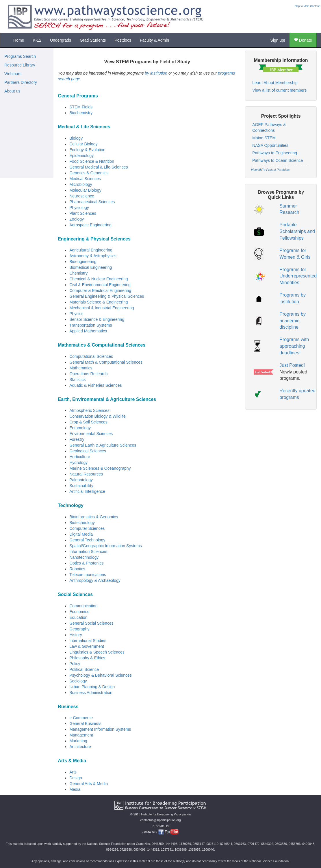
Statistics (77, 380)
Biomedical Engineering (91, 267)
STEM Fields (81, 107)
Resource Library (20, 65)
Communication (83, 606)
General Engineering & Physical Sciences (107, 296)
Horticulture (80, 457)
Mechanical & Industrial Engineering (102, 308)
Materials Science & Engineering (99, 302)
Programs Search (20, 56)
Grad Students (93, 40)
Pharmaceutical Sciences (92, 202)
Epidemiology (81, 156)
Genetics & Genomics (89, 173)
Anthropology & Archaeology (95, 580)
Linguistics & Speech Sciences (97, 652)
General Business (85, 723)
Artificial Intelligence (87, 491)
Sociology (78, 681)
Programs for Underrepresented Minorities (298, 276)
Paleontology (81, 480)
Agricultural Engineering (91, 250)
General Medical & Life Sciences (99, 167)
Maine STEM (264, 138)
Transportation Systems (91, 325)
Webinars (13, 74)
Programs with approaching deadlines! (294, 346)
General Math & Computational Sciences (106, 362)
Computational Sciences (91, 356)
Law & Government (87, 646)
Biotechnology (82, 523)
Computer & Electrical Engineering (100, 290)
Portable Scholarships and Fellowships (297, 231)
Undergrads (61, 40)
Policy (75, 664)
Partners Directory (21, 82)
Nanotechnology (84, 557)
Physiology (79, 208)
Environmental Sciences (91, 434)
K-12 (37, 40)
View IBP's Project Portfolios (270, 170)
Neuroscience (82, 196)
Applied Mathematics (88, 331)
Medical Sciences (85, 179)
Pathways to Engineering (275, 153)
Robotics (77, 569)
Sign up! (278, 40)
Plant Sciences (83, 213)
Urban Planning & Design (92, 687)
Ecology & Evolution (87, 150)
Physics (76, 314)
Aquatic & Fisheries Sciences (95, 385)
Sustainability (81, 486)
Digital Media (81, 534)
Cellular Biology (83, 144)
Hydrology (78, 462)
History (76, 635)
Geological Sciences (88, 451)
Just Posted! (292, 365)
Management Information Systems (100, 729)
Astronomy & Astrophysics (93, 256)
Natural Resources (86, 474)
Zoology (77, 219)
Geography (79, 629)
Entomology (80, 428)
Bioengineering (83, 262)
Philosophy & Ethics (87, 658)
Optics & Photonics (86, 563)
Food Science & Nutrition (92, 161)
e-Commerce (81, 718)
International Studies (88, 641)
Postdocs (123, 40)
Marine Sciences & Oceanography (100, 468)
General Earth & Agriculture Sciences (103, 445)
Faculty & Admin (154, 40)
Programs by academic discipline (293, 321)
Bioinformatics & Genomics (94, 517)
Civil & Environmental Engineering (100, 285)
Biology (76, 138)
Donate (303, 40)
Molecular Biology (85, 190)
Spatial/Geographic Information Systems (106, 546)
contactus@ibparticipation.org (160, 820)
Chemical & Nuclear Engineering (99, 279)
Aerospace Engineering (90, 225)
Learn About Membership (275, 83)
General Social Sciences (91, 623)
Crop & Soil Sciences (88, 422)
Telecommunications (88, 575)
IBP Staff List (160, 826)
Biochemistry (81, 113)
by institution (156, 73)
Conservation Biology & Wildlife (98, 416)
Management (81, 735)
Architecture (80, 747)
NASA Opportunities (270, 145)
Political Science (84, 669)
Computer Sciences (87, 528)
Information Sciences (88, 551)
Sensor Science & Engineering (97, 319)
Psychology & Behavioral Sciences (101, 675)
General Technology (87, 540)
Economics (79, 612)
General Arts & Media (89, 784)
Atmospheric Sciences (89, 410)
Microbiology (81, 184)
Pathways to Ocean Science (278, 160)
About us (12, 91)
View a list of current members (279, 90)
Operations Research (88, 374)
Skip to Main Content (307, 6)
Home (19, 40)
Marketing (78, 741)
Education (78, 617)
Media (75, 789)
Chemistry (78, 273)
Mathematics (81, 368)
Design (76, 778)
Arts (73, 772)
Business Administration (91, 693)
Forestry (77, 439)
